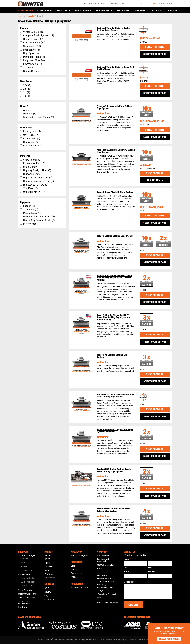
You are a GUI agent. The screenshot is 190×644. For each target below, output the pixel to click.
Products (30, 16)
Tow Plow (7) (31, 188)
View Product (155, 174)
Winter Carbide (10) (34, 32)
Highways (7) (31, 142)
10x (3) (27, 85)
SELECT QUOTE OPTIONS (155, 54)
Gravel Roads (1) (32, 146)
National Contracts (80, 588)
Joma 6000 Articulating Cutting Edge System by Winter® (115, 431)
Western (48, 556)
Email (127, 572)
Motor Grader (83, 11)
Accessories (124, 11)
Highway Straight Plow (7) (37, 170)
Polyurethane (27, 571)
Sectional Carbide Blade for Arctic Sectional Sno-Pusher (113, 29)
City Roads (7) (31, 135)
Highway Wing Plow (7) (36, 185)
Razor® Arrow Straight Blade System (115, 192)
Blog (73, 566)
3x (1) (27, 92)
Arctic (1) (28, 110)
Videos (74, 570)
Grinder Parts (104, 11)
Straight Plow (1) (32, 167)
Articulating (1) (31, 68)
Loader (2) (29, 206)
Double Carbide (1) (33, 71)
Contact (173, 11)
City (46, 596)
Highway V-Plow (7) (34, 174)
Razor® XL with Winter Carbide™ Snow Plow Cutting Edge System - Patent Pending (113, 318)
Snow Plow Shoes (27, 590)
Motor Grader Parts (27, 594)
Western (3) (30, 114)
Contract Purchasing (94, 4)
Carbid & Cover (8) (33, 39)
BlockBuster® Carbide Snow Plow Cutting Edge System (113, 510)
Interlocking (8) (32, 50)
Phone (151, 572)
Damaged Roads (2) (34, 57)
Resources (158, 11)
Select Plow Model (168, 638)
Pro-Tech (49, 574)
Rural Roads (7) (32, 138)
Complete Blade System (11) (39, 35)
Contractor (49, 600)
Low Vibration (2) (33, 64)
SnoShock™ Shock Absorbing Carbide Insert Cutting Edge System (115, 396)
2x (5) (27, 89)
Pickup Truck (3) (32, 213)
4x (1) (27, 96)
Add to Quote (155, 180)
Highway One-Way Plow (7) (38, 178)
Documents (76, 574)
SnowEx (48, 567)
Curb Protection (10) (34, 43)
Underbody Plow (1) (34, 192)
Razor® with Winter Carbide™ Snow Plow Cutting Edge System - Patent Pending (115, 278)
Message (129, 582)
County (48, 592)
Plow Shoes (64, 11)
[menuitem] (30, 559)
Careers (101, 569)
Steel (23, 563)
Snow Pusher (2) (32, 160)
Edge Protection (28, 578)
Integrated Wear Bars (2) (36, 60)
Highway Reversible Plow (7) (39, 181)
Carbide (24, 559)
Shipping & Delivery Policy (128, 640)
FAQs (73, 577)
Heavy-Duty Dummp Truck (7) (39, 220)
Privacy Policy (106, 640)
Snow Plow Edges (27, 556)
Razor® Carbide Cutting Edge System (115, 236)
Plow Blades (26, 11)
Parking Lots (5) (32, 131)
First (125, 568)
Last (150, 568)
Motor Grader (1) (32, 224)
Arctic (47, 571)
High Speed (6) (31, 53)
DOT (47, 588)
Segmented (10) (32, 46)
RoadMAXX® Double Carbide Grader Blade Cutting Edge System (114, 471)
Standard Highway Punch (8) (39, 117)
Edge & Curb (26, 586)
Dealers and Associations (103, 560)
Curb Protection (28, 582)
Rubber (24, 567)
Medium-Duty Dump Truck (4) (39, 217)
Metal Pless (50, 578)
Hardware (141, 11)
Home (20, 16)
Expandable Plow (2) (34, 163)
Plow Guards (45, 11)
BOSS (47, 559)
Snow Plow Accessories (24, 603)
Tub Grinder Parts (26, 598)
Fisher (47, 563)
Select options (155, 47)
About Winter (103, 556)
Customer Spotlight (106, 565)
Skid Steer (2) (31, 210)
